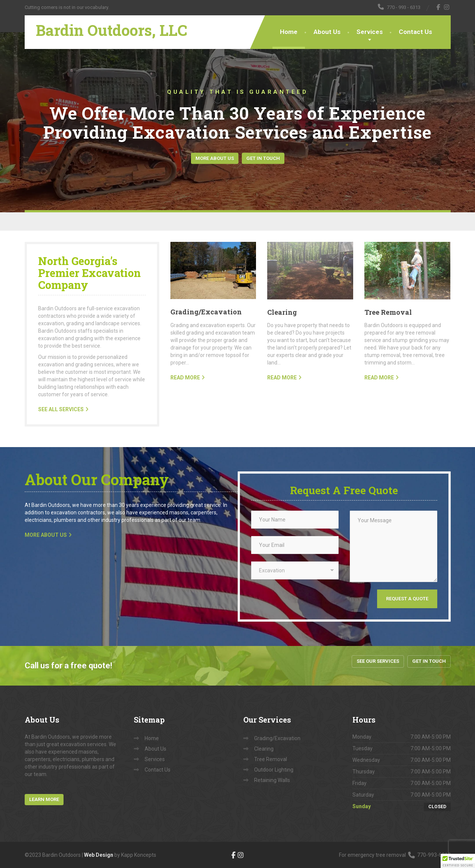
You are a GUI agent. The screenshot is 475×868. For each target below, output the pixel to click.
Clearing (282, 312)
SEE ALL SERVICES (61, 409)
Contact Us (415, 32)
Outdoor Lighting (274, 770)
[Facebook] (439, 7)
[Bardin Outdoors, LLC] (106, 25)
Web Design (99, 855)
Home (289, 32)
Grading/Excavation (206, 312)
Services (370, 32)
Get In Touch (263, 158)
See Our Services (378, 661)
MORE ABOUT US (46, 535)
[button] (458, 861)
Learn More (44, 799)
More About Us (215, 158)
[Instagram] (447, 7)
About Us (327, 32)
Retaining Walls (272, 780)
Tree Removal (388, 312)
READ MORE (185, 378)
